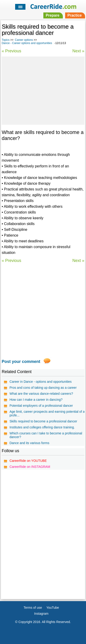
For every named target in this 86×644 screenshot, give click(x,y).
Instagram (41, 614)
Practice (75, 15)
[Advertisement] (43, 90)
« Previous (11, 51)
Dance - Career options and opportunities (27, 43)
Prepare (53, 15)
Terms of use (33, 608)
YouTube (53, 608)
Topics (6, 40)
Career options (24, 40)
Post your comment (21, 362)
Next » (78, 51)
